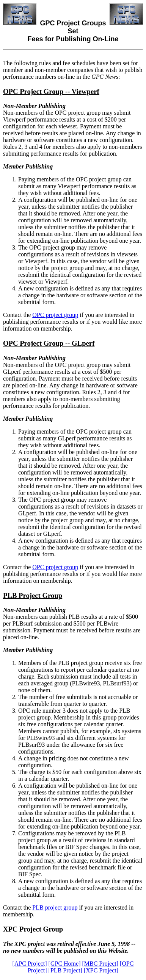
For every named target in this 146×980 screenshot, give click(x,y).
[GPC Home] (65, 964)
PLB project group (55, 907)
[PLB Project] (65, 970)
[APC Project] (30, 964)
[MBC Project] (100, 964)
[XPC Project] (101, 970)
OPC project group (55, 315)
